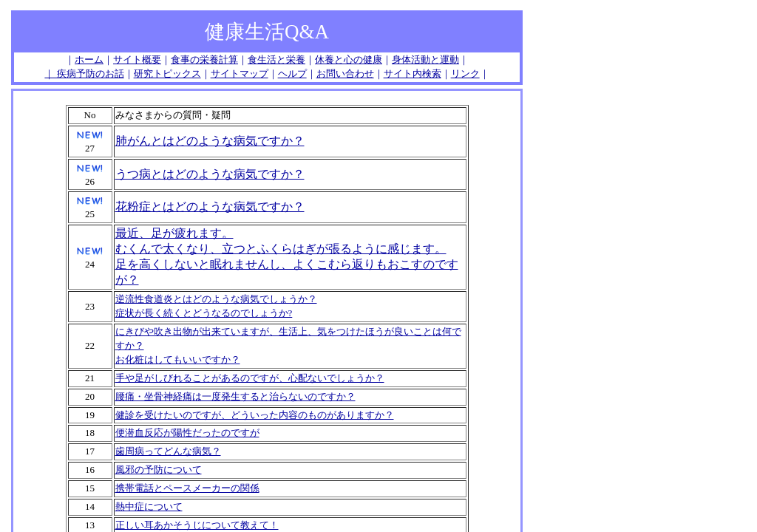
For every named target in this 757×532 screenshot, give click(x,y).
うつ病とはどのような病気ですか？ (210, 174)
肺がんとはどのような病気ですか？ (210, 141)
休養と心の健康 (349, 59)
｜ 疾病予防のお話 (84, 74)
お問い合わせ (345, 74)
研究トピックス (167, 74)
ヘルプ (292, 74)
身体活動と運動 (425, 59)
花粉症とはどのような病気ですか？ (210, 207)
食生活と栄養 (276, 59)
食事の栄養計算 (204, 59)
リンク (465, 74)
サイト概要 (137, 59)
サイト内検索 (413, 74)
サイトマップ (240, 74)
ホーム (89, 59)
